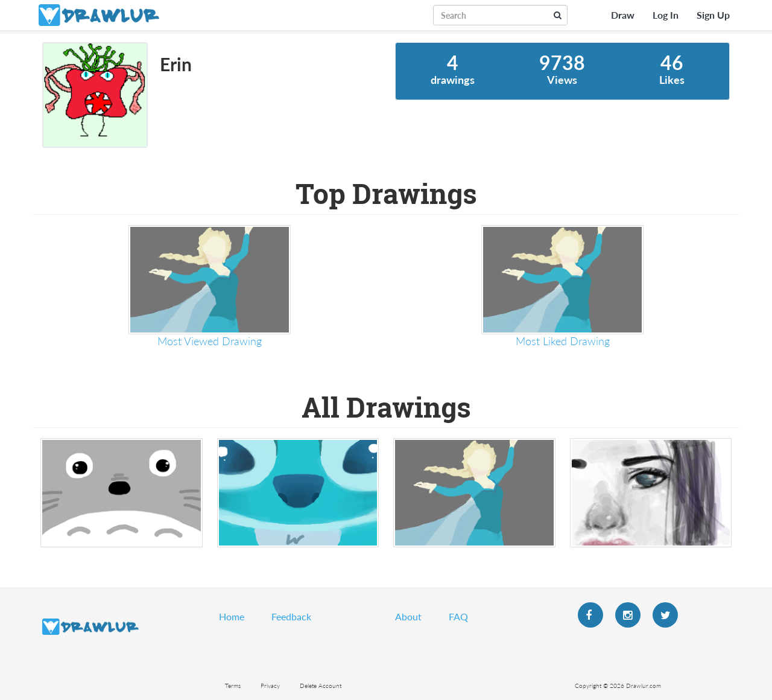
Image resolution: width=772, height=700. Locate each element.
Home (232, 616)
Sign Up (713, 15)
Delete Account (321, 686)
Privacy (270, 686)
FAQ (458, 616)
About (408, 616)
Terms (233, 686)
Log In (666, 15)
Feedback (291, 616)
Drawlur (90, 627)
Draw (623, 15)
